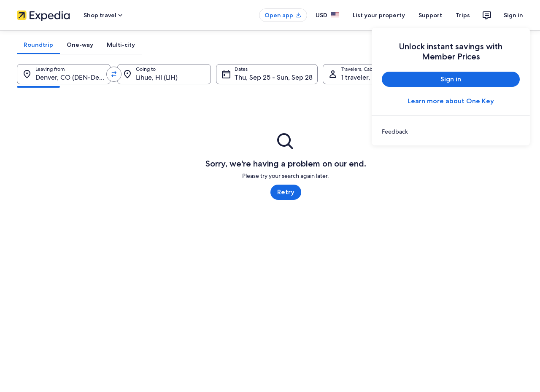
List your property (379, 15)
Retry (286, 192)
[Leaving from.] (64, 74)
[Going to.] (164, 74)
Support (430, 15)
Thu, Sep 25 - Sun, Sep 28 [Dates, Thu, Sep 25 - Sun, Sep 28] (274, 77)
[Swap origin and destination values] (114, 74)
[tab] (38, 45)
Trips (463, 15)
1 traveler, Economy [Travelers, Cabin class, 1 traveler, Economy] (371, 77)
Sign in (513, 15)
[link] (451, 132)
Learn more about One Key (451, 101)
